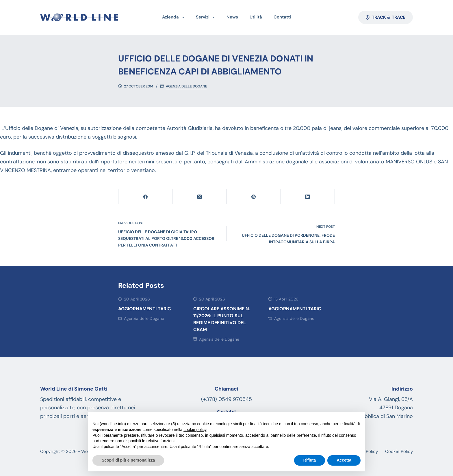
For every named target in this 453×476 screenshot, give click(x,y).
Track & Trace (386, 17)
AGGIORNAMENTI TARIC (145, 309)
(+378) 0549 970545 (226, 399)
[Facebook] (145, 197)
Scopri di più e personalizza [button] (128, 460)
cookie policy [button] (195, 430)
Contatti (282, 17)
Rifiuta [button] (310, 460)
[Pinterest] (254, 197)
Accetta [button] (344, 460)
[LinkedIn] (308, 197)
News (232, 17)
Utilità (256, 17)
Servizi (207, 17)
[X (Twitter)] (199, 197)
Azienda (174, 17)
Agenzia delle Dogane (186, 86)
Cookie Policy (399, 452)
